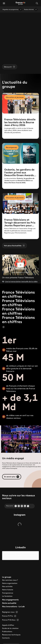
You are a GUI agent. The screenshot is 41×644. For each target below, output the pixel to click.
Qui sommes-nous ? (10, 577)
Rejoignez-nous (10, 609)
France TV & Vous (11, 616)
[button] (4, 3)
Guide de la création (10, 625)
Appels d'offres (8, 622)
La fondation (7, 593)
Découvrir (10, 67)
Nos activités (7, 583)
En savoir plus (12, 477)
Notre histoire (8, 586)
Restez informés (31, 9)
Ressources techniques (11, 631)
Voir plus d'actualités (14, 246)
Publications (7, 628)
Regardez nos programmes (12, 9)
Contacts (6, 634)
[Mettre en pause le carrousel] (4, 327)
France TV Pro (9, 612)
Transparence (8, 589)
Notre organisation (10, 580)
